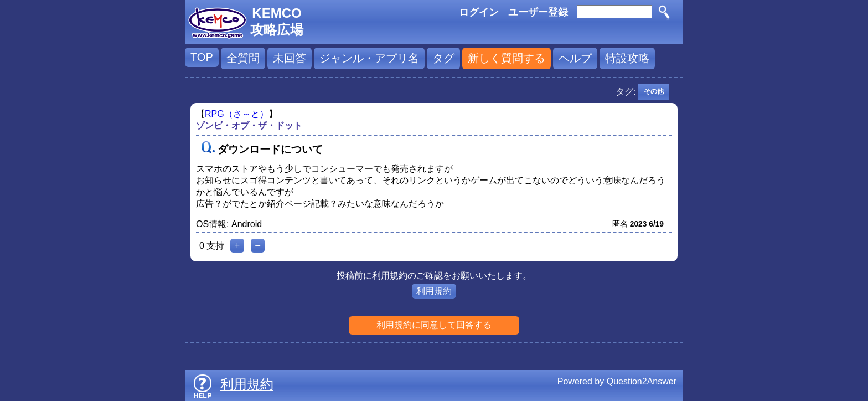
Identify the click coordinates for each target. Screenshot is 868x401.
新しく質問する (507, 58)
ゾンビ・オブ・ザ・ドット (249, 125)
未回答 (290, 58)
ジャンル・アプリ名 (369, 58)
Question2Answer (642, 381)
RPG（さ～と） (237, 114)
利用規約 (434, 291)
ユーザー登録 (538, 12)
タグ (443, 58)
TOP (202, 57)
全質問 (243, 58)
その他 (654, 91)
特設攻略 (627, 58)
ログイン (479, 12)
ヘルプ (575, 58)
